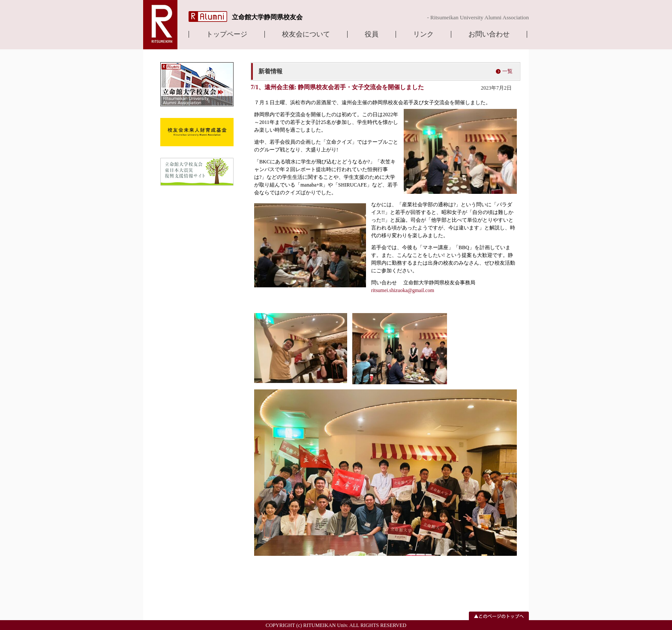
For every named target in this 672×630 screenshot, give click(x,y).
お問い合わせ (489, 34)
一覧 (507, 71)
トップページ (227, 34)
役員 (372, 34)
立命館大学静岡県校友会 (267, 17)
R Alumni (208, 17)
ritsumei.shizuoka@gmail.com (403, 290)
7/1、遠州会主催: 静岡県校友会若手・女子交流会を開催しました (337, 87)
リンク (423, 34)
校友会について (306, 34)
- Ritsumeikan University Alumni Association (478, 17)
